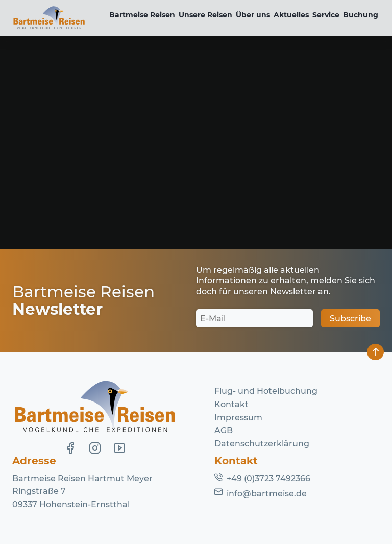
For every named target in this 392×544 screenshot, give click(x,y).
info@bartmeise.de (267, 494)
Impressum (238, 418)
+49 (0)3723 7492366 (268, 478)
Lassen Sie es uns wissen (250, 179)
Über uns (253, 15)
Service (326, 15)
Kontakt (231, 404)
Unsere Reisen (205, 15)
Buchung (361, 15)
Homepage (75, 205)
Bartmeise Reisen (142, 15)
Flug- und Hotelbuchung (266, 391)
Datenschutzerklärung (262, 444)
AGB (224, 430)
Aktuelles (291, 15)
